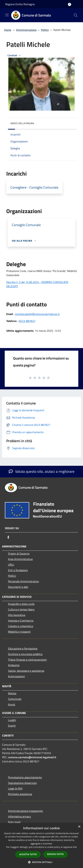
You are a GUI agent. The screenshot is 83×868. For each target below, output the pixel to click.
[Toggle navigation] (7, 15)
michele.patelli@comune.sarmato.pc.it (37, 314)
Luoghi (12, 720)
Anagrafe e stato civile (21, 604)
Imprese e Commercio (21, 621)
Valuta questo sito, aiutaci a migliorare (42, 471)
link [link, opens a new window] (75, 847)
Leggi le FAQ (15, 788)
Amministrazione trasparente (25, 811)
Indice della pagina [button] (22, 123)
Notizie (12, 693)
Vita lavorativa (17, 615)
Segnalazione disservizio (22, 783)
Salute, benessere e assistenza (26, 671)
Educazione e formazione (23, 648)
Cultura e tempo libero (21, 609)
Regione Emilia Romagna (20, 4)
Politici (45, 30)
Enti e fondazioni (18, 570)
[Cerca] (76, 15)
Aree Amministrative (20, 559)
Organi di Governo (19, 553)
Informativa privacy (19, 816)
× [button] (79, 827)
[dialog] (41, 846)
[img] (71, 122)
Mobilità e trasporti (19, 632)
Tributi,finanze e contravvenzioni (27, 660)
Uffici (11, 565)
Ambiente (14, 665)
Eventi (12, 726)
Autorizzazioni (16, 676)
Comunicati (15, 699)
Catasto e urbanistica (21, 626)
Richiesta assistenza (20, 794)
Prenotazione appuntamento (25, 777)
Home (8, 30)
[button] (42, 862)
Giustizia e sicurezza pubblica (25, 654)
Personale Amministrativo (23, 581)
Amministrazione (26, 30)
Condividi (15, 56)
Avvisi (12, 704)
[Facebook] (8, 537)
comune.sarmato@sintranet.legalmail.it (32, 757)
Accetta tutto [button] (28, 854)
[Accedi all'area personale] (70, 4)
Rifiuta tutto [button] (55, 854)
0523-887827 (27, 321)
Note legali (14, 822)
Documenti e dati (18, 587)
